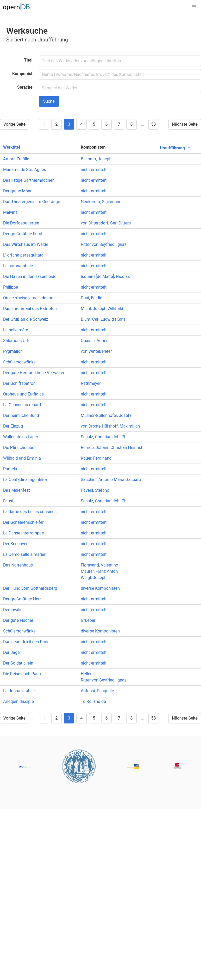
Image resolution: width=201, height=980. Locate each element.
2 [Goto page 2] (56, 124)
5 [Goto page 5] (94, 124)
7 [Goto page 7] (119, 124)
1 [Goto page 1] (44, 124)
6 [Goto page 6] (106, 124)
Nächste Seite (185, 124)
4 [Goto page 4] (81, 124)
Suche (49, 101)
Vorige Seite (14, 124)
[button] (194, 7)
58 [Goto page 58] (154, 124)
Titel (28, 60)
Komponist (22, 74)
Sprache (25, 87)
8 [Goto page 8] (131, 124)
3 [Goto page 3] (69, 124)
